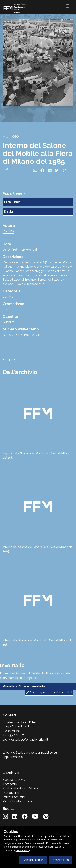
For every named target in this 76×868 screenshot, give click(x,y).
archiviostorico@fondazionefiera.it (25, 740)
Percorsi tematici (14, 797)
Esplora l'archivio (14, 780)
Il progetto (10, 784)
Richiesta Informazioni (18, 801)
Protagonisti (11, 793)
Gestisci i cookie (33, 860)
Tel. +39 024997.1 (14, 735)
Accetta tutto (61, 860)
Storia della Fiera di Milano (20, 788)
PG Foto (8, 231)
